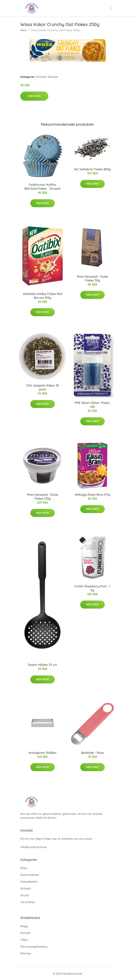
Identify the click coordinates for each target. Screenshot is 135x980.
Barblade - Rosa (92, 753)
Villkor (24, 940)
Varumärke (28, 902)
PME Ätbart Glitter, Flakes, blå (92, 405)
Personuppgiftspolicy (34, 947)
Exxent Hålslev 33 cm (43, 665)
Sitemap (26, 953)
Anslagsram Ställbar (43, 753)
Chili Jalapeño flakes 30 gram (42, 387)
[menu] (111, 8)
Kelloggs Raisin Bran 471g (92, 495)
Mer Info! (34, 96)
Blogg (24, 926)
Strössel (41, 77)
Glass (24, 868)
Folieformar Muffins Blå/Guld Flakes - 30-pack (42, 187)
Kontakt (25, 933)
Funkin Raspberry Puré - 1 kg (92, 588)
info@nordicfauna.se (33, 847)
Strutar (25, 895)
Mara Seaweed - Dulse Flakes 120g (43, 497)
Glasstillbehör (29, 882)
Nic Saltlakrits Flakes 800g (92, 169)
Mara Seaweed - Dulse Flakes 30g (92, 278)
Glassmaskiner (30, 875)
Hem (23, 30)
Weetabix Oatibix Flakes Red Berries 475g (43, 296)
